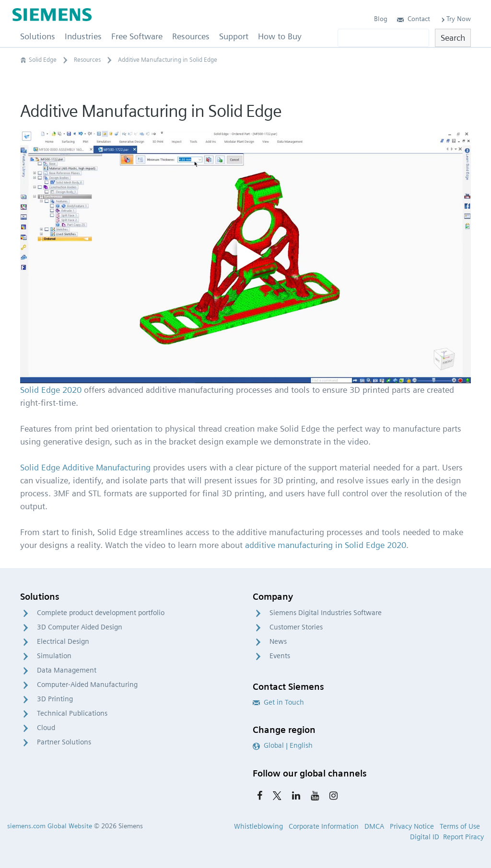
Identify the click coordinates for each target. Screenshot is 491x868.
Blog (381, 19)
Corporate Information (324, 826)
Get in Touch (278, 702)
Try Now (455, 19)
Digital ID (425, 837)
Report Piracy (463, 837)
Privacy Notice (412, 826)
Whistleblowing (258, 826)
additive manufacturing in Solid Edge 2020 (326, 545)
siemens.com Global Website (50, 826)
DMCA (374, 826)
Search (453, 38)
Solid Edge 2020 (51, 390)
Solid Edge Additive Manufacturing (85, 467)
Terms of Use (460, 826)
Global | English (283, 745)
